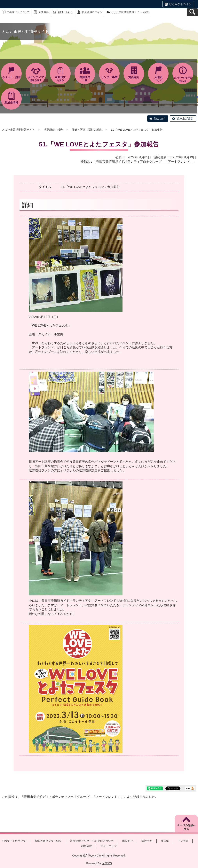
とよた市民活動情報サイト (18, 130)
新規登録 (44, 12)
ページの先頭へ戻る (186, 827)
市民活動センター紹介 (48, 841)
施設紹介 (128, 841)
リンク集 (183, 841)
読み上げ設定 (185, 119)
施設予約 (147, 841)
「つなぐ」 (158, 79)
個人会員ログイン (92, 12)
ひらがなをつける (180, 4)
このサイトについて (18, 12)
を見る (60, 79)
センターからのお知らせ (183, 79)
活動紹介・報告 (53, 130)
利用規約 (87, 846)
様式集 (165, 841)
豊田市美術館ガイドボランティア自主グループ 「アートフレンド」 (145, 162)
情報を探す (36, 79)
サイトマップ (109, 846)
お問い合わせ (65, 12)
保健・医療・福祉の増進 (87, 130)
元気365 (107, 863)
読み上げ (160, 119)
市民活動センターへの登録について (92, 841)
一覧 (85, 79)
